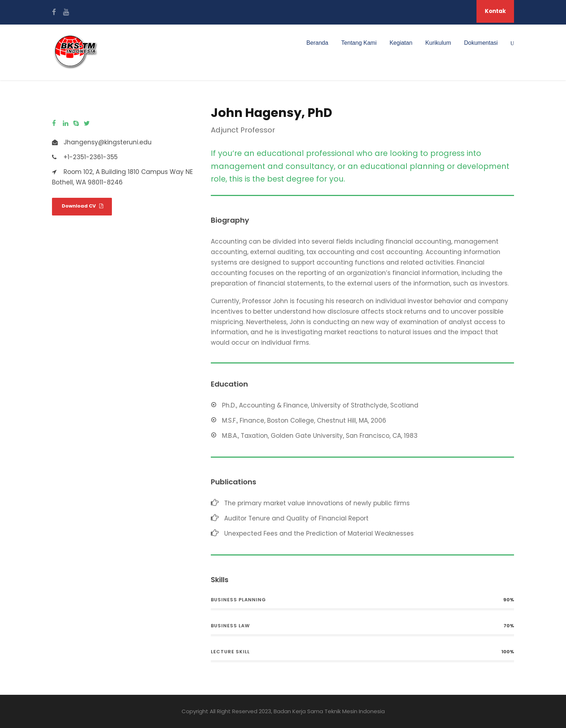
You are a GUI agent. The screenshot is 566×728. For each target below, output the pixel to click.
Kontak (495, 11)
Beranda (317, 43)
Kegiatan (401, 43)
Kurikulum (438, 43)
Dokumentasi (481, 43)
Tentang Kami (359, 43)
